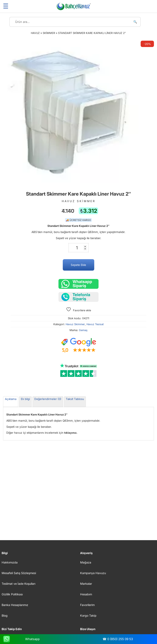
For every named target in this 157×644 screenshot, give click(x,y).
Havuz (35, 33)
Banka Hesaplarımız (15, 605)
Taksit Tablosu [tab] (75, 399)
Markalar (86, 584)
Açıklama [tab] (11, 399)
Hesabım (86, 594)
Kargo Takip (88, 615)
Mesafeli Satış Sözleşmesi (19, 573)
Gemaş (83, 330)
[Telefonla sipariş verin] (78, 297)
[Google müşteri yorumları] (78, 345)
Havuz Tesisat (95, 324)
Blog (5, 615)
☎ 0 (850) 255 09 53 (118, 639)
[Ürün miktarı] (78, 248)
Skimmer (49, 33)
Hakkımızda (10, 562)
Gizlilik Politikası (12, 594)
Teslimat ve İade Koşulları (19, 584)
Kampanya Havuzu (93, 573)
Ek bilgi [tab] (25, 399)
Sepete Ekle (78, 265)
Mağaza (86, 562)
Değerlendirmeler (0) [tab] (48, 399)
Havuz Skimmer (75, 324)
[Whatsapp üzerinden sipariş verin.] (78, 284)
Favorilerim (87, 605)
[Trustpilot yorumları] (78, 370)
